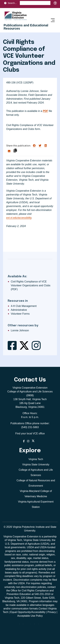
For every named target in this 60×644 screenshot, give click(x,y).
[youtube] (40, 625)
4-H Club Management (24, 306)
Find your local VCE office (30, 433)
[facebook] (24, 625)
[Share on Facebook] (34, 146)
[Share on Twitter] (40, 146)
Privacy (52, 612)
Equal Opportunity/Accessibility (28, 612)
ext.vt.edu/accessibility (19, 218)
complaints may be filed (43, 580)
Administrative (19, 310)
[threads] (28, 625)
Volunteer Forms (20, 314)
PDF (45, 111)
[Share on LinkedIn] (46, 146)
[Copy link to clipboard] (15, 150)
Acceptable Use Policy (30, 616)
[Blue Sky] (20, 625)
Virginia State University (36, 465)
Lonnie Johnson (20, 330)
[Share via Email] (9, 151)
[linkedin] (36, 625)
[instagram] (32, 625)
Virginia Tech (36, 459)
